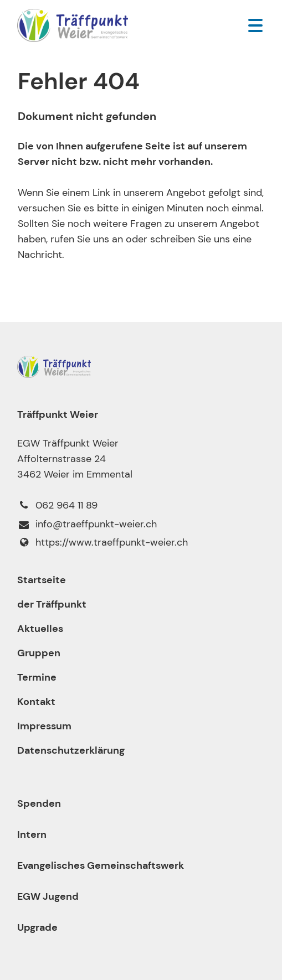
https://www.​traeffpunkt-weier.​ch (102, 542)
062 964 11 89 (57, 505)
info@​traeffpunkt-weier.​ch (87, 525)
